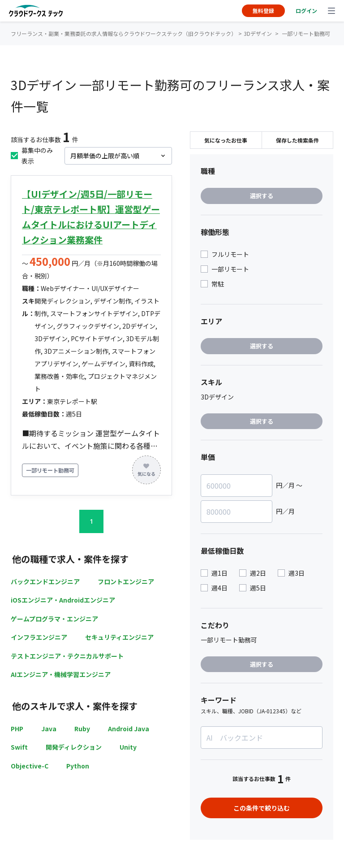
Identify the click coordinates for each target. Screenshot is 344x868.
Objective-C (30, 766)
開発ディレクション (74, 747)
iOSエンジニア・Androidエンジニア (63, 600)
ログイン (306, 11)
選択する (262, 196)
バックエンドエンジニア (45, 582)
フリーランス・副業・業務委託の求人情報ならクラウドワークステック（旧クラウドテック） (124, 33)
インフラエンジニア (39, 637)
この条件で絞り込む (262, 808)
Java (49, 729)
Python (78, 766)
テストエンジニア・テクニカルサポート (67, 656)
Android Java (129, 729)
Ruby (82, 729)
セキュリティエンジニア (119, 637)
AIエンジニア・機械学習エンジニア (61, 674)
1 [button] (91, 521)
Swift (19, 747)
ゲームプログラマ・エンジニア (54, 619)
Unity (128, 747)
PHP (17, 729)
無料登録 (263, 11)
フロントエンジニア (126, 582)
